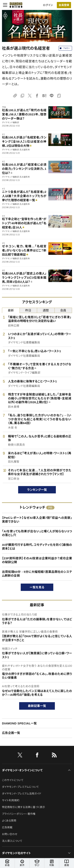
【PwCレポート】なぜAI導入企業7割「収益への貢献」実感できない (37, 520)
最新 (11, 310)
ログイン (48, 5)
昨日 (28, 310)
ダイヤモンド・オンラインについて (22, 770)
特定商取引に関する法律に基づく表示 (23, 807)
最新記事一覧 (37, 706)
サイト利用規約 (11, 800)
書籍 (67, 863)
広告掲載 (7, 827)
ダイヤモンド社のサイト (16, 853)
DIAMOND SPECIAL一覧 (19, 723)
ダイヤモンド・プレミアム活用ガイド (22, 794)
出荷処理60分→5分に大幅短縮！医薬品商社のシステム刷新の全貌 (37, 574)
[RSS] (54, 756)
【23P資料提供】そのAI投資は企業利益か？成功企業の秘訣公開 (37, 560)
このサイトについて (13, 780)
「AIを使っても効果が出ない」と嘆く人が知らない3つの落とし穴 (37, 533)
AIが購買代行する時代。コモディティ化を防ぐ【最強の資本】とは (37, 547)
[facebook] (37, 756)
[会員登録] (64, 5)
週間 (46, 310)
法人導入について (12, 841)
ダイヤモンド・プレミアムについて (20, 787)
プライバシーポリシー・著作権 (19, 814)
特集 (52, 863)
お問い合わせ (10, 834)
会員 (63, 310)
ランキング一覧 (37, 490)
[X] (20, 756)
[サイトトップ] (16, 5)
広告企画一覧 (11, 733)
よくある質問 (9, 821)
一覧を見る (37, 587)
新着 (7, 863)
